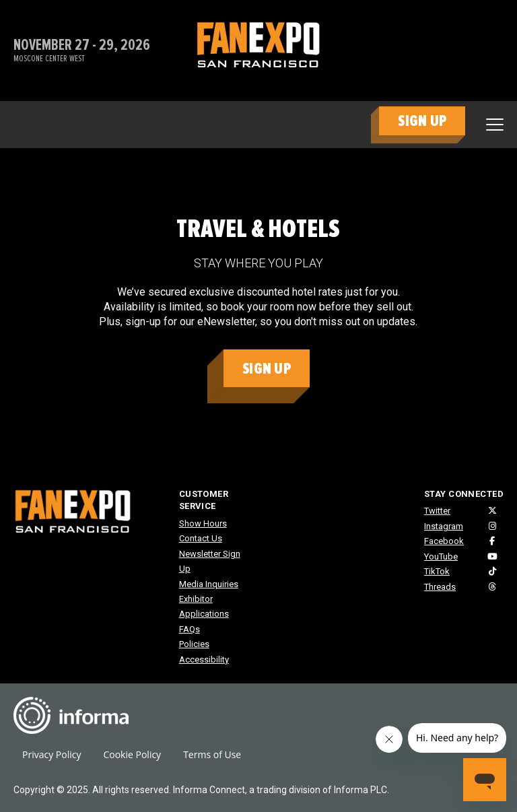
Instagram (444, 526)
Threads (440, 587)
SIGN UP (422, 121)
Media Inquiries (209, 584)
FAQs (189, 629)
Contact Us (201, 538)
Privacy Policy (51, 754)
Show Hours (203, 523)
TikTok (437, 571)
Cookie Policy (132, 754)
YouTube (441, 556)
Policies (194, 644)
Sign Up (267, 369)
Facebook (444, 541)
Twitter (437, 511)
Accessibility (204, 659)
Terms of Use (212, 754)
